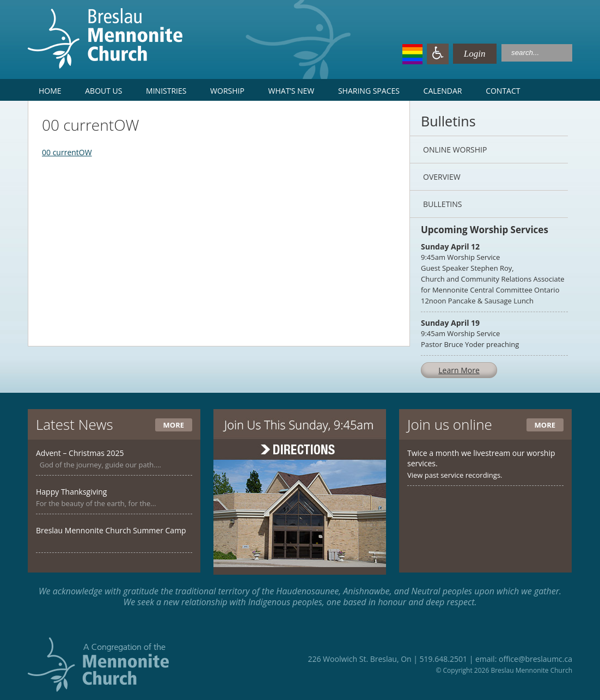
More (174, 425)
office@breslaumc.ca (535, 659)
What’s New (292, 91)
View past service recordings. (455, 475)
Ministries (166, 91)
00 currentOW (67, 152)
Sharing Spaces (369, 91)
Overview (442, 177)
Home (50, 91)
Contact (503, 91)
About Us (103, 91)
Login (464, 54)
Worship (227, 91)
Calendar (443, 91)
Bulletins (442, 204)
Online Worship (455, 150)
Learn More (459, 370)
